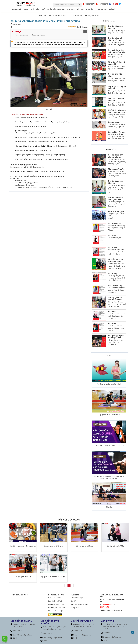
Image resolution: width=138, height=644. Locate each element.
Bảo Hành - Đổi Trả (55, 601)
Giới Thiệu (35, 9)
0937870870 (89, 4)
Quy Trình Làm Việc (55, 598)
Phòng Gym (101, 9)
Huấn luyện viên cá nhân (53, 9)
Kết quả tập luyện (85, 9)
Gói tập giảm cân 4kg (92, 15)
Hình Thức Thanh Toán (56, 604)
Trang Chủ (42, 15)
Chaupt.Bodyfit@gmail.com (29, 183)
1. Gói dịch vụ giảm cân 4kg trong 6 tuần (29, 35)
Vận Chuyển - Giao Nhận (57, 607)
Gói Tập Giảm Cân (75, 15)
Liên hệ (112, 9)
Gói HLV (71, 9)
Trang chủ (16, 9)
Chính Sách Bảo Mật (55, 611)
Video (26, 9)
